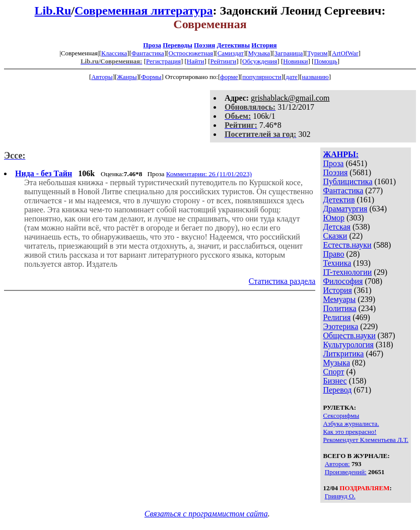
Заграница (289, 53)
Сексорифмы (341, 415)
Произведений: (346, 472)
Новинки (295, 61)
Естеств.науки (347, 245)
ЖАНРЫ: (341, 154)
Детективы (233, 45)
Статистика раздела (282, 281)
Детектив (339, 200)
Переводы (178, 45)
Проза (152, 45)
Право (333, 254)
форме (229, 77)
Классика (114, 53)
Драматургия (345, 209)
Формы (151, 77)
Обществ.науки (349, 335)
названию (316, 77)
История (264, 45)
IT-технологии (347, 272)
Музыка (259, 53)
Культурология (348, 345)
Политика (339, 308)
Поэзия (204, 45)
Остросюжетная (191, 53)
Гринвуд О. (340, 496)
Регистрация (163, 61)
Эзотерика (340, 326)
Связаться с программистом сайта (206, 514)
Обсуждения (260, 61)
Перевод (337, 390)
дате (292, 77)
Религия (337, 317)
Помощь (325, 61)
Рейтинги (224, 61)
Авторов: (337, 464)
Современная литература (144, 11)
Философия (343, 281)
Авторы (102, 77)
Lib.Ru (53, 11)
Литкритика (343, 354)
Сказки (335, 236)
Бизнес (335, 381)
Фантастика (148, 53)
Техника (337, 263)
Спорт (333, 372)
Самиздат (231, 53)
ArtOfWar (345, 53)
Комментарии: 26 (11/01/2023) (209, 174)
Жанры (127, 77)
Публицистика (347, 181)
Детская (337, 227)
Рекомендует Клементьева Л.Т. (366, 440)
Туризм (317, 53)
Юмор (334, 218)
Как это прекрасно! (349, 432)
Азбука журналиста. (351, 424)
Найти (196, 61)
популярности (262, 77)
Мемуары (339, 299)
